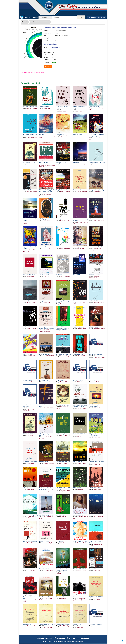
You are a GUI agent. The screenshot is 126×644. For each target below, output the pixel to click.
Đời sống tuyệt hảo (44, 219)
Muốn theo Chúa (60, 515)
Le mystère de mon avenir (96, 624)
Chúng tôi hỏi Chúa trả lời (62, 597)
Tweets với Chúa (93, 569)
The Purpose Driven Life (29, 434)
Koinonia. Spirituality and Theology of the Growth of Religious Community (63, 328)
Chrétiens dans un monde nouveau (40, 22)
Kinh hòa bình (76, 275)
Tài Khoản (103, 17)
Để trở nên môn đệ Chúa (62, 405)
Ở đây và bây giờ (27, 190)
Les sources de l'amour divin (63, 624)
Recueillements (93, 380)
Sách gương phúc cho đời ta (80, 247)
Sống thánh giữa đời (61, 162)
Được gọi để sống (77, 462)
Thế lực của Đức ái (44, 275)
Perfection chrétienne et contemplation (29, 406)
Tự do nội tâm (76, 162)
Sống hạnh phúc (27, 569)
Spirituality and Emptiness (79, 569)
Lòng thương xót (44, 162)
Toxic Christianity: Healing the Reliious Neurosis (97, 406)
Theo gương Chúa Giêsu (29, 275)
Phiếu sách (93, 17)
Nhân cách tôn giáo (94, 106)
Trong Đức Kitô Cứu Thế (96, 247)
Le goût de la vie (77, 488)
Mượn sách (48, 67)
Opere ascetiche (77, 624)
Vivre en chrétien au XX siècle (47, 624)
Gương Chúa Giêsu (44, 301)
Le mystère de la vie (61, 541)
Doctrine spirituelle (27, 380)
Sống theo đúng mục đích (29, 162)
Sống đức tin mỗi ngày (62, 190)
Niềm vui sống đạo (77, 597)
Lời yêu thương (60, 134)
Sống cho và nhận (94, 327)
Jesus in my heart (94, 301)
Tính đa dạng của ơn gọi (29, 488)
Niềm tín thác (93, 219)
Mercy (91, 515)
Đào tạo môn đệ (60, 275)
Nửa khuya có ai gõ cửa (62, 247)
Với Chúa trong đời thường (63, 434)
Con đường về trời (44, 569)
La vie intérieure (27, 624)
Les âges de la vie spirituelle (30, 541)
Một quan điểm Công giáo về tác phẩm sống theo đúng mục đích (47, 191)
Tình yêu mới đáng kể (45, 247)
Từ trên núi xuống (77, 134)
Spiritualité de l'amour (78, 380)
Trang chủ (25, 22)
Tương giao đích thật (95, 275)
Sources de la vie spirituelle (96, 354)
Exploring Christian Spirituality (30, 515)
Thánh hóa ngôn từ (44, 107)
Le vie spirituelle (60, 380)
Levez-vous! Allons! (44, 380)
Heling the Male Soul (78, 354)
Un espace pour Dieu (95, 488)
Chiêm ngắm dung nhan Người (31, 462)
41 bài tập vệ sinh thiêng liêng (64, 354)
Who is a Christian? (28, 327)
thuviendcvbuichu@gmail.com (73, 641)
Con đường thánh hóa (78, 327)
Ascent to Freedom (28, 354)
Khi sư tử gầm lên (44, 462)
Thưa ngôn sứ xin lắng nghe (30, 107)
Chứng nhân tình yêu (78, 515)
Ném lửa (42, 134)
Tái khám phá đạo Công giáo (63, 462)
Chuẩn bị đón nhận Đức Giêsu (97, 162)
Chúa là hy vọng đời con (46, 597)
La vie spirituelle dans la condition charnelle (79, 434)
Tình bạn (75, 301)
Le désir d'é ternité (44, 541)
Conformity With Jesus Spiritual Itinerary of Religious (47, 328)
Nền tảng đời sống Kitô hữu (46, 515)
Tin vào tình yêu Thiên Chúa (80, 541)
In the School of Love (45, 354)
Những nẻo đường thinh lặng (97, 190)
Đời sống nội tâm (60, 219)
